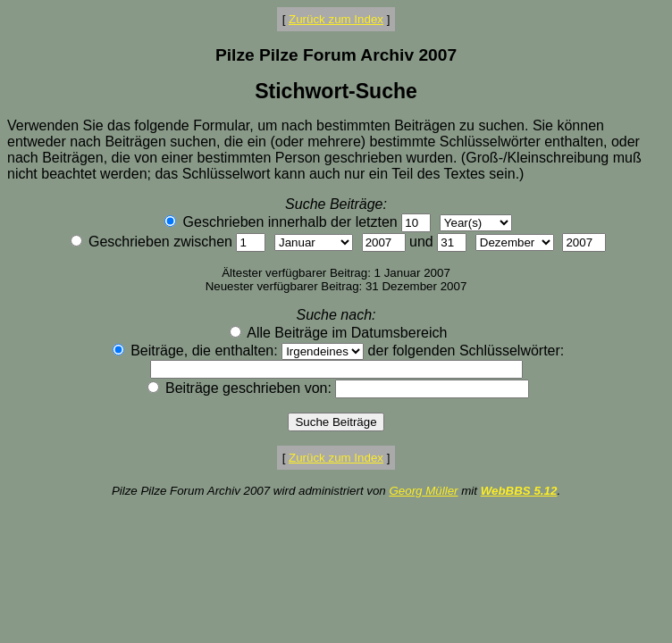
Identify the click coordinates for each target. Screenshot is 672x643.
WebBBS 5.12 (519, 491)
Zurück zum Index (336, 19)
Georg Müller (423, 491)
